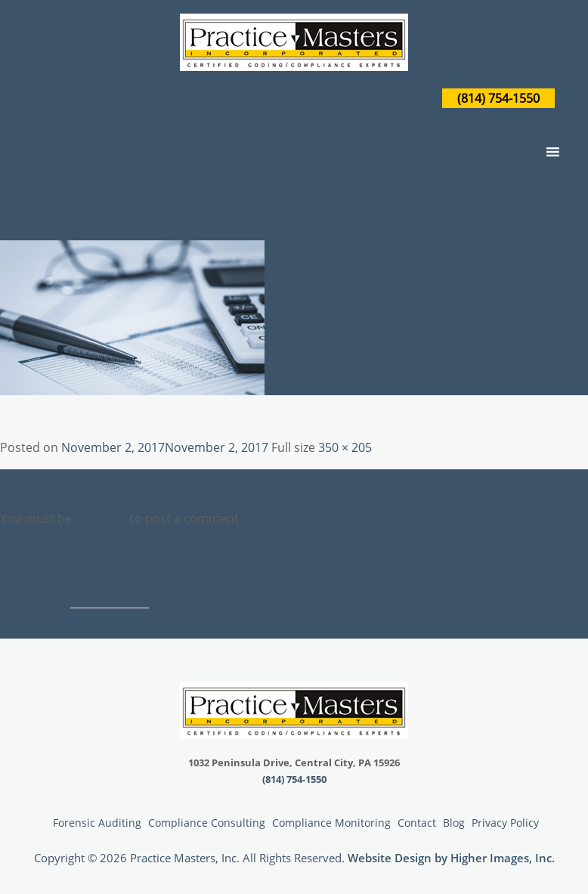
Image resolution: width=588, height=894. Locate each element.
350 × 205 (345, 447)
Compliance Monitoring (331, 823)
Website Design (390, 858)
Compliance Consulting (207, 823)
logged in (101, 518)
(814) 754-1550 (498, 98)
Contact (417, 823)
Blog (454, 823)
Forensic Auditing (97, 823)
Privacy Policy (505, 823)
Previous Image (44, 231)
